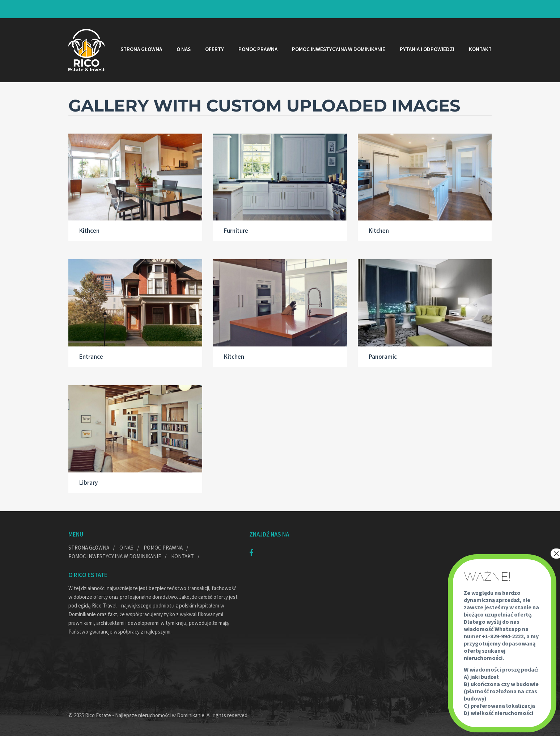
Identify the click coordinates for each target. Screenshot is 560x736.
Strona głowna (141, 49)
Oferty (215, 49)
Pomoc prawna (258, 49)
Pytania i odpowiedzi (427, 49)
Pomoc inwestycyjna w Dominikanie (339, 49)
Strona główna (89, 548)
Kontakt (480, 49)
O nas (184, 49)
